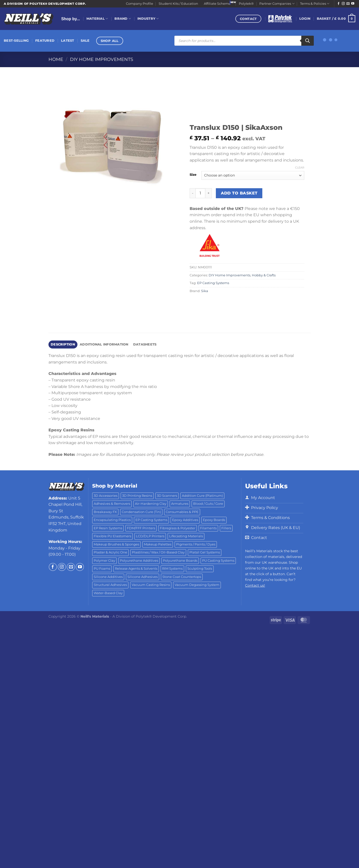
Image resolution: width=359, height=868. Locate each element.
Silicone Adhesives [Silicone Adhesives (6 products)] (143, 577)
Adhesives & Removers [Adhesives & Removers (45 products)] (112, 504)
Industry (148, 19)
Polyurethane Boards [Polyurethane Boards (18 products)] (180, 561)
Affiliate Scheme (217, 4)
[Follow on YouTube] (353, 4)
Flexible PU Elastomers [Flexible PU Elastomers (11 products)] (112, 536)
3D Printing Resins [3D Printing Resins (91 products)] (137, 496)
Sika (205, 291)
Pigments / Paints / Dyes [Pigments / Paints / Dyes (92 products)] (196, 544)
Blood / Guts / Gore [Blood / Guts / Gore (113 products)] (208, 504)
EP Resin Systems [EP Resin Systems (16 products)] (108, 528)
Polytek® (246, 4)
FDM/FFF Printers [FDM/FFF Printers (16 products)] (141, 528)
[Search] (308, 41)
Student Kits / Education (178, 4)
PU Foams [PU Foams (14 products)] (102, 569)
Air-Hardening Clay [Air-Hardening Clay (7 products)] (151, 504)
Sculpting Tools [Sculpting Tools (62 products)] (200, 569)
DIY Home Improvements (102, 59)
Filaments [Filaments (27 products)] (208, 528)
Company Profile (140, 4)
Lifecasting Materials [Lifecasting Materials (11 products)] (186, 536)
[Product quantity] (200, 193)
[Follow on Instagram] (343, 4)
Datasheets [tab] (145, 344)
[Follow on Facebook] (339, 4)
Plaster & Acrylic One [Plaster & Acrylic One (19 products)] (110, 552)
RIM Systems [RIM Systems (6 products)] (172, 569)
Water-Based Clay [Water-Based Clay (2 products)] (108, 593)
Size (193, 175)
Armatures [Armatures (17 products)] (180, 504)
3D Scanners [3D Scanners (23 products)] (167, 496)
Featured (45, 41)
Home (56, 59)
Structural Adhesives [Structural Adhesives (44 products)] (110, 585)
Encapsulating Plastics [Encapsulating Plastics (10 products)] (112, 520)
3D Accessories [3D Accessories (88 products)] (106, 496)
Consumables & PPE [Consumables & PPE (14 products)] (182, 512)
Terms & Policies (315, 4)
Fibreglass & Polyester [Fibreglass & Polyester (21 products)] (178, 528)
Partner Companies (277, 4)
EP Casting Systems (213, 283)
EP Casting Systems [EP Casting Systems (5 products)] (151, 520)
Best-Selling (16, 41)
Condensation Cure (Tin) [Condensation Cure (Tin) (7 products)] (141, 512)
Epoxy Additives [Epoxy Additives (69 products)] (185, 520)
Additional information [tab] (104, 344)
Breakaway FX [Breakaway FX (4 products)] (105, 512)
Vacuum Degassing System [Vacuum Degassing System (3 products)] (197, 585)
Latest (68, 41)
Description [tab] (63, 344)
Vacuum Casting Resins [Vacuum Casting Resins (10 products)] (151, 585)
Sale (85, 41)
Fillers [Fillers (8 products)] (226, 528)
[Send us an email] (348, 4)
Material (97, 19)
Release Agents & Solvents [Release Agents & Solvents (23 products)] (136, 569)
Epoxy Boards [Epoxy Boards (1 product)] (214, 520)
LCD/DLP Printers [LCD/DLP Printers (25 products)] (150, 536)
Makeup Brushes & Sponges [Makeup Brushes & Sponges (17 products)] (116, 544)
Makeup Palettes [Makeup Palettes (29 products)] (158, 544)
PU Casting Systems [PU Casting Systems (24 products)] (218, 561)
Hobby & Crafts (264, 275)
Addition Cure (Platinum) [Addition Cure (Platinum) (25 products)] (202, 496)
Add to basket (239, 193)
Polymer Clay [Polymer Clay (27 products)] (104, 561)
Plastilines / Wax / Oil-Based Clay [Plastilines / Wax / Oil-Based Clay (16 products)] (158, 552)
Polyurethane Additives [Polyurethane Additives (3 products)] (139, 561)
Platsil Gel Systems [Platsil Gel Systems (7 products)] (205, 552)
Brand (123, 19)
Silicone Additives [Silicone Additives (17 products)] (108, 577)
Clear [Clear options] (300, 168)
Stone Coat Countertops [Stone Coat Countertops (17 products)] (182, 577)
